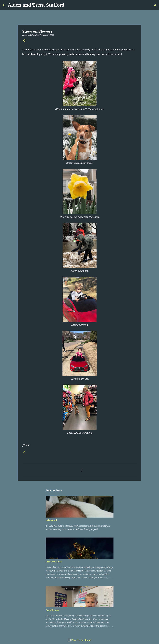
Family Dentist (52, 610)
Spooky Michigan (54, 562)
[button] (24, 41)
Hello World (51, 520)
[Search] (68, 5)
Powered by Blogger (80, 640)
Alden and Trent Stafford (36, 5)
